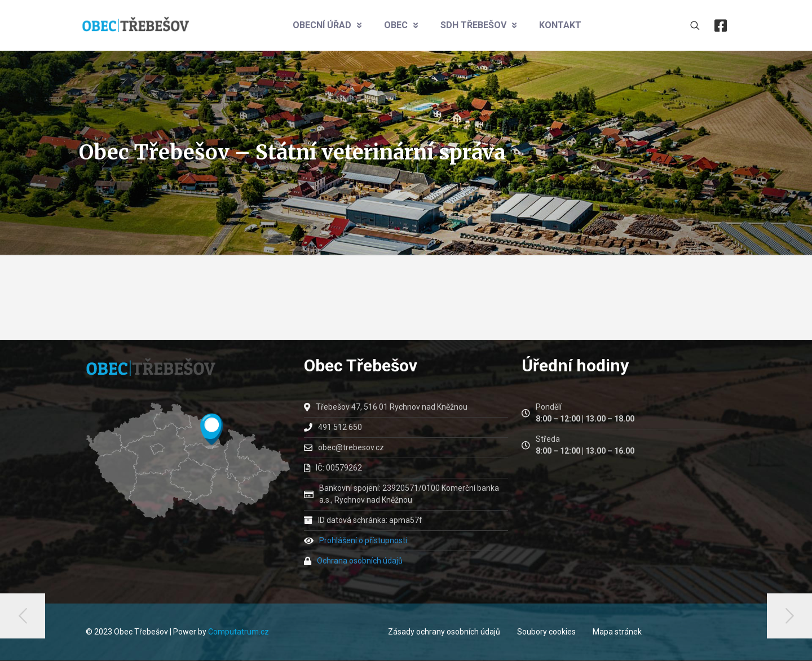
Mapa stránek (617, 632)
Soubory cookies (546, 632)
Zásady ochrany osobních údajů (444, 632)
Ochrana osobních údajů (360, 561)
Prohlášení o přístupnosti (363, 540)
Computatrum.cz (239, 632)
